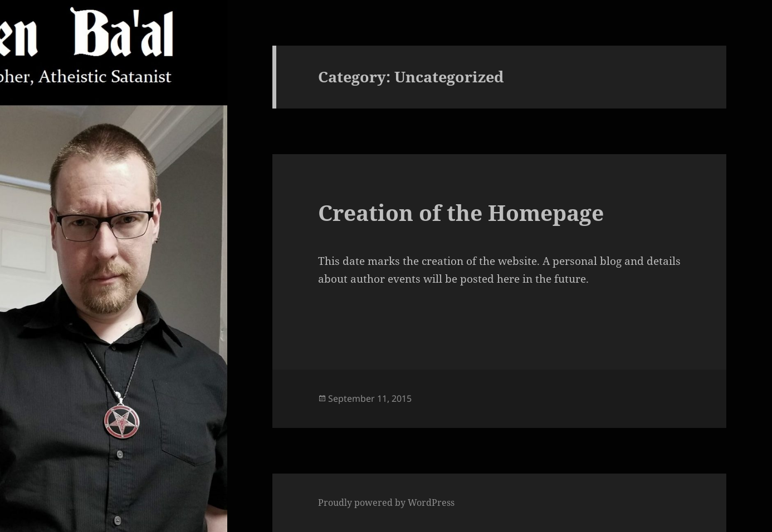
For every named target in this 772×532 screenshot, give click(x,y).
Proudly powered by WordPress (386, 503)
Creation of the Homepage (461, 212)
